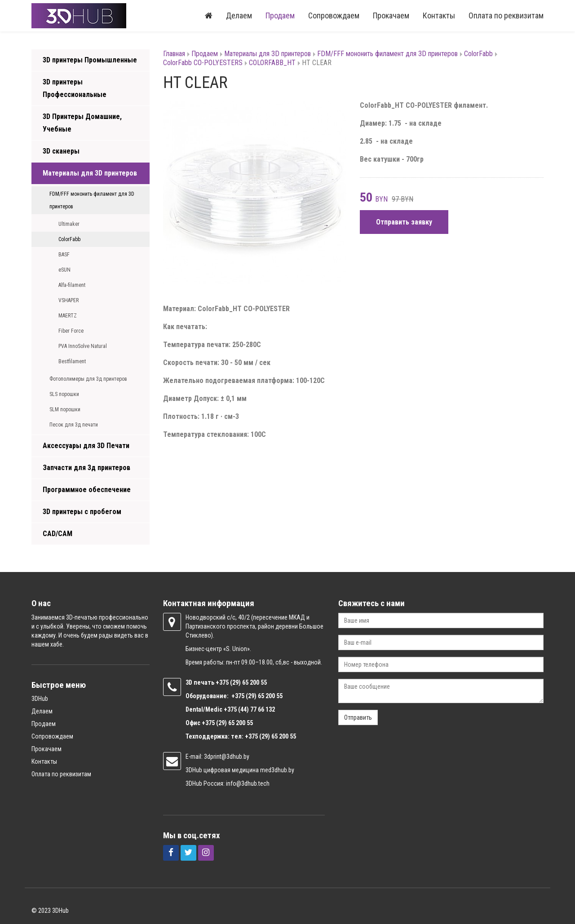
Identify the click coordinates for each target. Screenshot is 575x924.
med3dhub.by (277, 770)
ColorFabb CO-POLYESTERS (203, 63)
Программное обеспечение (87, 490)
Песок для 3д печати (74, 425)
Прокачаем (391, 15)
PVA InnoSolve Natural (83, 346)
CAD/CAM (57, 534)
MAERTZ (68, 316)
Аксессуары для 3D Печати (86, 446)
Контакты (439, 15)
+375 (223, 682)
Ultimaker (69, 224)
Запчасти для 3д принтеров (86, 468)
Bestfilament (72, 361)
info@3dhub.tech (248, 783)
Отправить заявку (404, 222)
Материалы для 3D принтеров (90, 173)
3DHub (40, 699)
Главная (174, 54)
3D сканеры (61, 151)
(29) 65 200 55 (248, 682)
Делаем (239, 15)
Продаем (280, 15)
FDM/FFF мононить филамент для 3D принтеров (92, 200)
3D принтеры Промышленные (90, 60)
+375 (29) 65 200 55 (227, 723)
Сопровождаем (334, 15)
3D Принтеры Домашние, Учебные (82, 123)
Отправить (358, 717)
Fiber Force (71, 331)
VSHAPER (69, 300)
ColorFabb (69, 239)
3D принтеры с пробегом (82, 512)
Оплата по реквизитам (506, 15)
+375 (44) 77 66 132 (249, 709)
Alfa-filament (72, 285)
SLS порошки (64, 394)
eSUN (64, 270)
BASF (64, 255)
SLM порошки (65, 409)
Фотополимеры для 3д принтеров (88, 379)
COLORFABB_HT (272, 63)
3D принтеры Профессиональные (75, 88)
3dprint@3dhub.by (227, 757)
